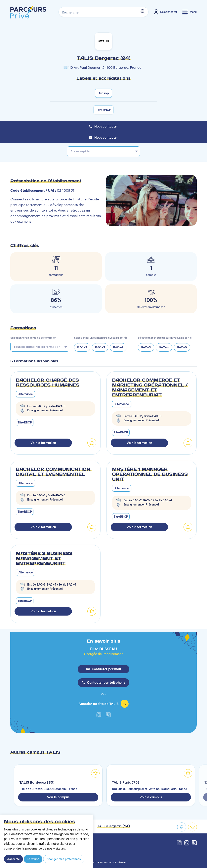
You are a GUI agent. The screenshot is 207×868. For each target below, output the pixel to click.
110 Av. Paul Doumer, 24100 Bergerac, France (105, 68)
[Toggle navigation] (189, 12)
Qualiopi (103, 93)
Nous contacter (103, 137)
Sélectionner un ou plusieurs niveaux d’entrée (101, 338)
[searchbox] (38, 347)
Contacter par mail (104, 669)
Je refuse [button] (33, 859)
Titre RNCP (103, 110)
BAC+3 (100, 347)
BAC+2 (82, 347)
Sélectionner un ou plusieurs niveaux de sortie (165, 338)
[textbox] (103, 151)
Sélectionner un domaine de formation (33, 338)
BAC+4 (118, 347)
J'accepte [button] (13, 859)
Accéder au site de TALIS (103, 704)
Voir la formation (43, 443)
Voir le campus (58, 797)
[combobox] (103, 151)
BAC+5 (182, 347)
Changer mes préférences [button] (64, 859)
